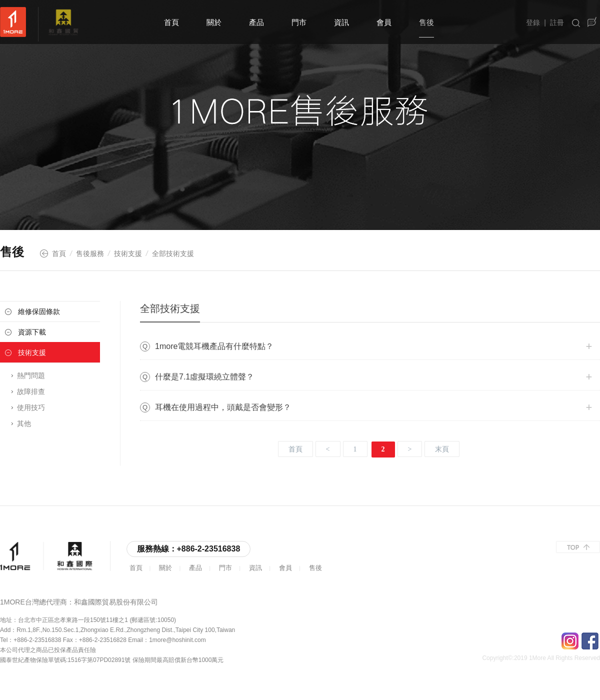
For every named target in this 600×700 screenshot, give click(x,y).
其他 (24, 423)
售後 (426, 22)
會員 (384, 22)
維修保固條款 (39, 311)
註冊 (557, 22)
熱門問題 (31, 375)
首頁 (171, 22)
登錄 (533, 22)
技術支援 (128, 253)
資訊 (341, 22)
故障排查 (31, 391)
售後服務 (90, 253)
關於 (214, 22)
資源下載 (32, 332)
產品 (256, 22)
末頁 (442, 449)
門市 (299, 22)
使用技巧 (31, 407)
